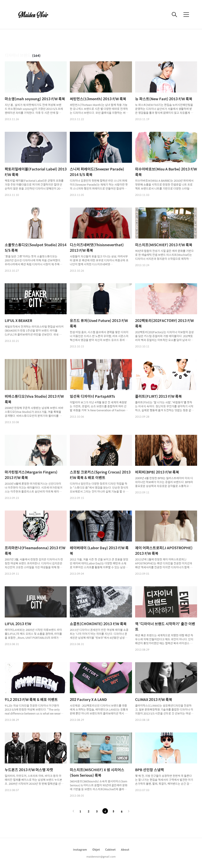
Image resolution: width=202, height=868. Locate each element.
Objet (96, 849)
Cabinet (110, 849)
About (125, 849)
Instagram (80, 849)
